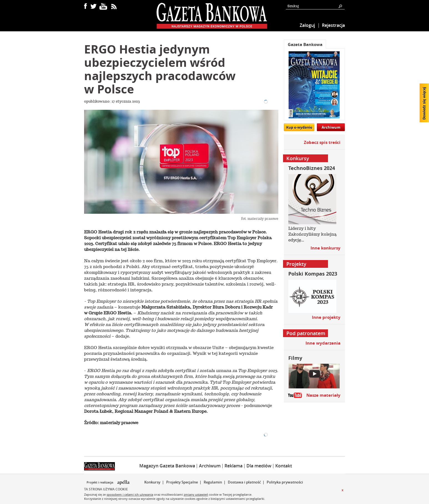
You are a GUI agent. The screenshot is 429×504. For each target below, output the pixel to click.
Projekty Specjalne (182, 482)
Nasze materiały (323, 395)
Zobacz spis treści (322, 142)
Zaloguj (307, 25)
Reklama (234, 466)
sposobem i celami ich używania (130, 494)
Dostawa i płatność (244, 482)
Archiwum (331, 127)
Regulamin (213, 482)
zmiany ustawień (196, 494)
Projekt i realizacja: (101, 482)
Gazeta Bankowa (305, 44)
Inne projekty (326, 317)
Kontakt (284, 466)
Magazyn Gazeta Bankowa (167, 466)
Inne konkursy (325, 248)
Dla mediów (259, 466)
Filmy (295, 358)
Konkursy (152, 482)
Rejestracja (333, 25)
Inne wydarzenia (323, 343)
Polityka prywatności (285, 482)
